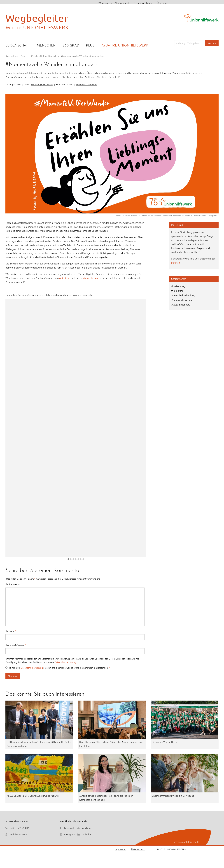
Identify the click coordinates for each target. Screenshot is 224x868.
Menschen (46, 45)
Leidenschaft (18, 45)
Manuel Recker (92, 278)
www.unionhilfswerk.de (186, 842)
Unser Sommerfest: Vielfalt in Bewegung (174, 796)
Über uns (162, 3)
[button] (68, 559)
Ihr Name (11, 631)
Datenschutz (138, 849)
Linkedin (87, 834)
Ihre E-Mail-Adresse (16, 645)
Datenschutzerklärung (65, 662)
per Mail (176, 262)
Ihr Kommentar (14, 584)
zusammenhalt (182, 304)
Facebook (69, 828)
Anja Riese (65, 278)
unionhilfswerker (183, 300)
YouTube (87, 828)
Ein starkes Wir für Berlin (166, 742)
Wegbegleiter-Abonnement (114, 3)
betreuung (179, 286)
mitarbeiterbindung (184, 295)
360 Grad (71, 45)
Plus (90, 45)
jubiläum (178, 291)
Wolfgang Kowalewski (42, 84)
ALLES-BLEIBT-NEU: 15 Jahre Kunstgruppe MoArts (34, 796)
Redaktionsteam (143, 3)
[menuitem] (18, 45)
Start (24, 56)
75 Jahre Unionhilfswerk (125, 45)
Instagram (70, 834)
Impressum (120, 849)
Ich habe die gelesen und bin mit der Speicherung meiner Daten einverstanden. (58, 668)
